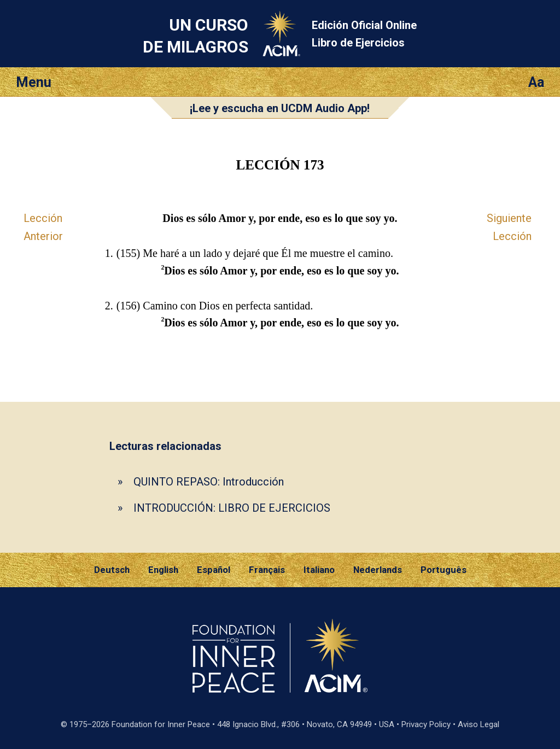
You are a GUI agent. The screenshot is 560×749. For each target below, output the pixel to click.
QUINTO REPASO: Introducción (209, 482)
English (163, 570)
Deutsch (112, 570)
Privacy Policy (426, 724)
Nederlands (378, 570)
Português (444, 570)
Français (267, 570)
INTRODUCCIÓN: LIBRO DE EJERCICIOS (232, 508)
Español (214, 570)
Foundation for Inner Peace (161, 724)
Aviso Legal (479, 724)
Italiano (319, 570)
